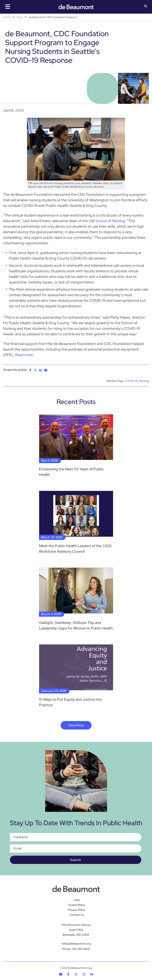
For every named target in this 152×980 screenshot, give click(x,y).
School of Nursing (110, 221)
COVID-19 (131, 381)
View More (76, 725)
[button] (146, 7)
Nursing (144, 381)
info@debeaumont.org (76, 944)
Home (7, 17)
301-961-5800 (81, 949)
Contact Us (77, 915)
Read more (24, 355)
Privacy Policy (77, 910)
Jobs (77, 900)
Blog (20, 17)
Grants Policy (77, 905)
